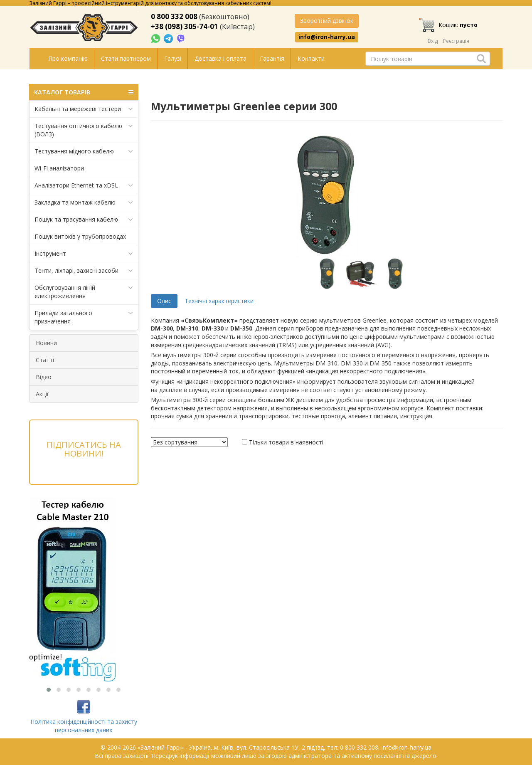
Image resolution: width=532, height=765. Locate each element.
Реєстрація (456, 41)
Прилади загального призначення (84, 317)
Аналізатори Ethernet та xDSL (84, 185)
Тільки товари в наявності (286, 442)
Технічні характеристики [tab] (219, 301)
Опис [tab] (164, 301)
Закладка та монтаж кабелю (84, 202)
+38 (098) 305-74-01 (185, 26)
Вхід (433, 41)
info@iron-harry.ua (327, 37)
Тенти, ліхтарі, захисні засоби (84, 271)
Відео (44, 377)
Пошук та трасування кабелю (84, 220)
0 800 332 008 (174, 16)
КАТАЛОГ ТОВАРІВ (84, 92)
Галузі (173, 58)
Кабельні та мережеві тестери (84, 109)
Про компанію (68, 58)
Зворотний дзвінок (327, 21)
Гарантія (272, 58)
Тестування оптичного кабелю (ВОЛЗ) (84, 130)
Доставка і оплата (220, 58)
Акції (42, 394)
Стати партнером (126, 58)
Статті (45, 360)
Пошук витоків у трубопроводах (80, 236)
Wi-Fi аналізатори (59, 168)
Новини (46, 343)
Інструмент (84, 254)
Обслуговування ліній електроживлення (84, 292)
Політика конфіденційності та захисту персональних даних (84, 726)
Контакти (311, 58)
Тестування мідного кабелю (84, 151)
